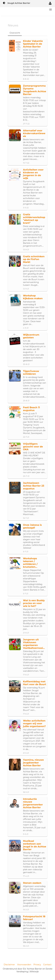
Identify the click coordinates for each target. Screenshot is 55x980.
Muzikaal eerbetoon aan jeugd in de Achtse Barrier (35, 845)
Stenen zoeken (32, 883)
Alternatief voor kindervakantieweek (34, 133)
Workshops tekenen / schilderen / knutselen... (30, 563)
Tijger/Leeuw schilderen (31, 372)
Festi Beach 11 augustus (31, 409)
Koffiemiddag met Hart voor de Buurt (35, 683)
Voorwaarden (24, 964)
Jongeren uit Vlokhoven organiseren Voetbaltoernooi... (34, 644)
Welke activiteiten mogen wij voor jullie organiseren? (34, 723)
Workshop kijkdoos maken (33, 297)
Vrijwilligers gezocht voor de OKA (33, 447)
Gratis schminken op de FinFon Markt (34, 259)
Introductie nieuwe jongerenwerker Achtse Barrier (33, 803)
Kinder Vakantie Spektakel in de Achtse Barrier (33, 44)
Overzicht (15, 33)
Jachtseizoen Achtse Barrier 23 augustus (34, 486)
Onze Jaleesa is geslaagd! (32, 526)
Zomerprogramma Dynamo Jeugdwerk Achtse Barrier (35, 90)
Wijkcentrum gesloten (31, 336)
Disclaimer (9, 964)
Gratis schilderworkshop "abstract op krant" (34, 219)
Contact (47, 964)
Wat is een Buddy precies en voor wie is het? (34, 603)
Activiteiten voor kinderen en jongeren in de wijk (33, 174)
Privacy (37, 964)
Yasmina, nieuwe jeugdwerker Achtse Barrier (33, 763)
